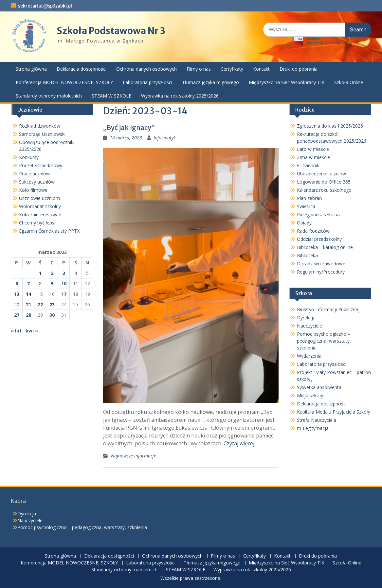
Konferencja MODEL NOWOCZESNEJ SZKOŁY (64, 82)
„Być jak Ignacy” (129, 127)
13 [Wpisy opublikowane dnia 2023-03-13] (17, 294)
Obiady (304, 223)
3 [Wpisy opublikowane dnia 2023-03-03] (64, 273)
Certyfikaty (232, 69)
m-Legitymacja (313, 428)
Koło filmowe (33, 190)
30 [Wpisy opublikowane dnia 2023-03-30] (52, 315)
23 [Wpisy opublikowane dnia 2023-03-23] (52, 304)
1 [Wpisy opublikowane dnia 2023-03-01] (40, 273)
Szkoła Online (349, 82)
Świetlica (306, 206)
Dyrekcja (306, 318)
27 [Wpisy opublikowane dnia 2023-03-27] (17, 315)
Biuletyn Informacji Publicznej (328, 309)
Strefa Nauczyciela (317, 420)
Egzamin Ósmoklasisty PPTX (49, 231)
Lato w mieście (313, 149)
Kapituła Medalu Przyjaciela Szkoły (334, 412)
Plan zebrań (309, 198)
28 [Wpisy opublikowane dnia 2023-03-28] (28, 315)
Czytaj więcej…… (243, 443)
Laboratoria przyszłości (147, 82)
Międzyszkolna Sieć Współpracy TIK (287, 82)
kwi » (32, 331)
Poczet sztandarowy (41, 165)
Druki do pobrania (299, 69)
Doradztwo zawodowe (321, 264)
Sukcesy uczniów (37, 182)
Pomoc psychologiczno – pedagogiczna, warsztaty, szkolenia (324, 341)
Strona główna (31, 69)
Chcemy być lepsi (37, 223)
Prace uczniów (34, 174)
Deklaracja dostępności (82, 69)
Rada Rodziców (313, 231)
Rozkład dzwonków (40, 126)
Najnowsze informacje (134, 456)
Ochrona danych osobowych (146, 69)
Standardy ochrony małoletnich (49, 96)
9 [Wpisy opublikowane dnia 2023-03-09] (52, 284)
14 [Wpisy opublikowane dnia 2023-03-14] (28, 294)
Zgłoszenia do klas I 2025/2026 (330, 126)
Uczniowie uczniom (39, 198)
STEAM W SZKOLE (111, 96)
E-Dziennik (308, 165)
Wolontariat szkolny (40, 206)
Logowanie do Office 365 (324, 182)
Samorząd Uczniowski (42, 134)
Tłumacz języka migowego (210, 82)
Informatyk (165, 138)
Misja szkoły (310, 395)
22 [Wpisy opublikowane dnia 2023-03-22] (40, 304)
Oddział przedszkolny (319, 239)
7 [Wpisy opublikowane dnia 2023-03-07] (28, 284)
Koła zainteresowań (40, 214)
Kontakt (261, 69)
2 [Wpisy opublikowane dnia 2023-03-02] (52, 273)
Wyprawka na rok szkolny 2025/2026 (180, 96)
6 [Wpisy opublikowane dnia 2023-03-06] (17, 284)
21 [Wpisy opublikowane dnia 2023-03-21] (28, 304)
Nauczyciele (309, 326)
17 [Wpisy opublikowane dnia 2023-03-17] (64, 294)
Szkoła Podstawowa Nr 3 (111, 31)
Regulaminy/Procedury (321, 272)
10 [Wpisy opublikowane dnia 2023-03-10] (64, 284)
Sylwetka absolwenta (319, 387)
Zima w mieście (313, 157)
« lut (16, 331)
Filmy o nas (199, 69)
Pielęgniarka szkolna (318, 214)
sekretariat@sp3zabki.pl (45, 6)
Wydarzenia (309, 356)
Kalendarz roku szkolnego (324, 190)
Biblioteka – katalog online (325, 247)
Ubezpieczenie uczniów (321, 174)
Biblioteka (307, 255)
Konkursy (29, 157)
